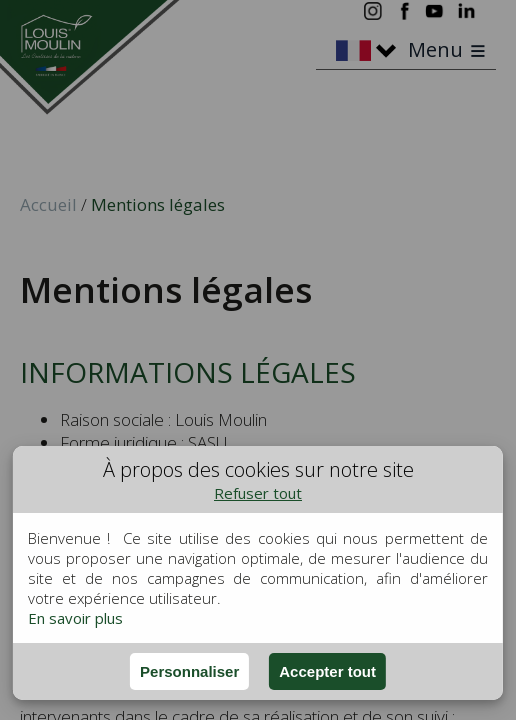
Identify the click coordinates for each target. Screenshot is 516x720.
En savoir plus (75, 618)
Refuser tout (258, 493)
